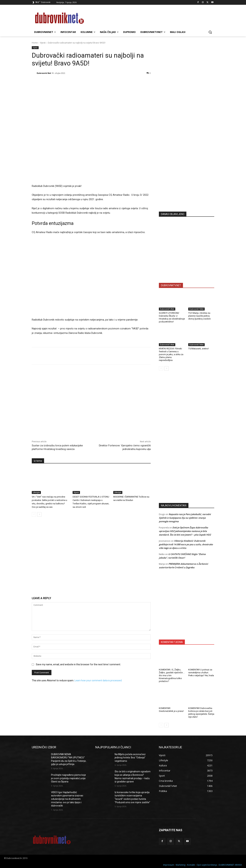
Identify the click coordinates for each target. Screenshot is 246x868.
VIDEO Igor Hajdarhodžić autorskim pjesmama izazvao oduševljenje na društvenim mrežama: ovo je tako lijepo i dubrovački (67, 799)
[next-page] (39, 514)
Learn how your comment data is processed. (98, 680)
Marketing (181, 865)
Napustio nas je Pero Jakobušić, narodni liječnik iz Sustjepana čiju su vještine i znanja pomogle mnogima (185, 518)
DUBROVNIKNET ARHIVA (230, 865)
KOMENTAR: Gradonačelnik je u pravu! (171, 710)
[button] (210, 32)
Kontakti (191, 865)
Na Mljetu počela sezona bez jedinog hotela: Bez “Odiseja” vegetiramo (130, 758)
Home (35, 43)
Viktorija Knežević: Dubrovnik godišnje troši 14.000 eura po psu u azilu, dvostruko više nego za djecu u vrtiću (186, 544)
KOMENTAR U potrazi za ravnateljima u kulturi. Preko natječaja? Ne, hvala (201, 673)
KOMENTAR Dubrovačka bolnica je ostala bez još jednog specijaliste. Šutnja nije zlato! (201, 713)
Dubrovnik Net (44, 73)
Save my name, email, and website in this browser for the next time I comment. (78, 664)
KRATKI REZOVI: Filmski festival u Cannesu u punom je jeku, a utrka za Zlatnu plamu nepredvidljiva (171, 354)
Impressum (169, 865)
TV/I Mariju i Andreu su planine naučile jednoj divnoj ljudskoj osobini (199, 316)
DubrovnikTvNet (167, 309)
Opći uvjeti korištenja (207, 865)
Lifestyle (36, 492)
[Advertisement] (187, 175)
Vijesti (43, 43)
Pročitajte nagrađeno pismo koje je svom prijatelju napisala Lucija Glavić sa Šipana (69, 778)
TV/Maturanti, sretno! (199, 349)
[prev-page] (34, 514)
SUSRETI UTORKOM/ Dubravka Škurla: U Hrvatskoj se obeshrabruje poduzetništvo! (172, 317)
